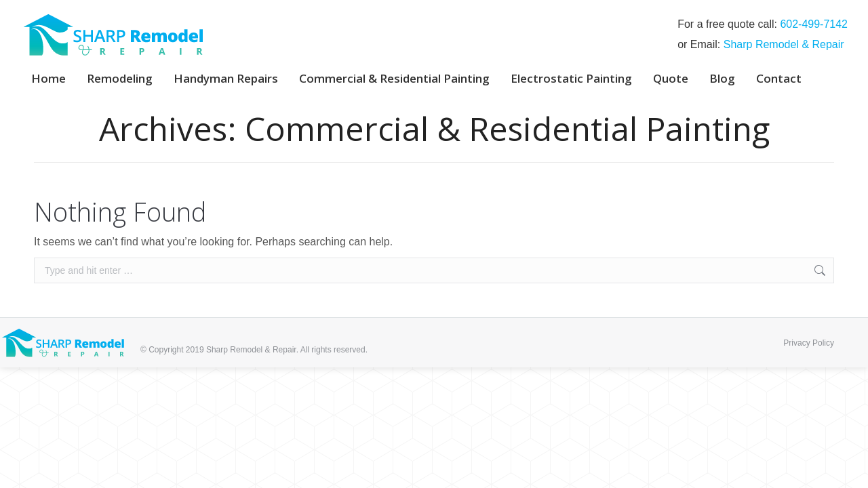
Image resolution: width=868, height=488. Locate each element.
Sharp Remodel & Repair (784, 44)
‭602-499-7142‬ (814, 24)
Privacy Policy (809, 343)
